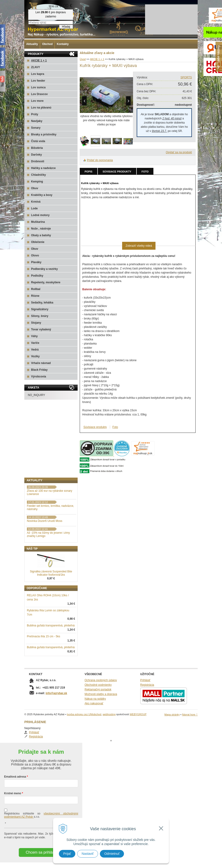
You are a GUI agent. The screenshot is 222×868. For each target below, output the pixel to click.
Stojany (36, 323)
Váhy (34, 336)
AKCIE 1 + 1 (39, 61)
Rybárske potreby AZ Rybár (48, 13)
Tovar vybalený (41, 329)
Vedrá (35, 350)
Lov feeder (38, 81)
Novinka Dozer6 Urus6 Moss (45, 545)
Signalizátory (40, 309)
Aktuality (32, 44)
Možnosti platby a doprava (101, 718)
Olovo (35, 255)
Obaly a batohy (41, 235)
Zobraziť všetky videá (139, 246)
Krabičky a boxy (42, 195)
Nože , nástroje (41, 229)
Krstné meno (13, 799)
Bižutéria (37, 148)
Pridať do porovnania (100, 160)
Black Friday (39, 370)
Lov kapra (38, 74)
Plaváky (36, 262)
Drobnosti (38, 161)
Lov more (37, 101)
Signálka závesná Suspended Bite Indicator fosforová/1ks (51, 597)
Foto (145, 172)
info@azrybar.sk (56, 717)
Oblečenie (38, 242)
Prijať (67, 854)
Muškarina (38, 222)
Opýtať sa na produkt (179, 152)
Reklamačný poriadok (98, 714)
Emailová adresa (15, 782)
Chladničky (38, 175)
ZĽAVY (35, 67)
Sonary (36, 128)
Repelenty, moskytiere (46, 282)
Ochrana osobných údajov (101, 704)
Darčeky (36, 155)
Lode (34, 208)
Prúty (35, 114)
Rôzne (35, 296)
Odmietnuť (112, 854)
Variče (35, 343)
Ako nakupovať (94, 728)
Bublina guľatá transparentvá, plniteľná (51, 650)
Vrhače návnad (41, 363)
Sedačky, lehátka (42, 303)
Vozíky (35, 356)
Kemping (37, 182)
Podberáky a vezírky (44, 269)
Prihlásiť (37, 491)
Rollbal (36, 289)
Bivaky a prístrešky (44, 134)
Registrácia (38, 495)
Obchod (47, 44)
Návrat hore (190, 739)
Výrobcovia (39, 377)
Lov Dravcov (39, 94)
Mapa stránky (172, 739)
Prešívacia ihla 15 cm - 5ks (43, 661)
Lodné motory (40, 215)
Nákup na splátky (95, 723)
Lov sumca (38, 87)
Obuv (35, 188)
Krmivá (36, 202)
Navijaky (37, 121)
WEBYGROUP (138, 738)
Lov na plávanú (41, 108)
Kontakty (63, 44)
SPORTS (186, 77)
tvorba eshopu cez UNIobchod (84, 738)
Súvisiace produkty (117, 172)
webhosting (109, 738)
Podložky (37, 276)
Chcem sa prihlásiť (41, 858)
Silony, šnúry (40, 316)
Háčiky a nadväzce (43, 168)
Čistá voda (38, 141)
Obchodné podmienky (98, 709)
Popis (89, 172)
